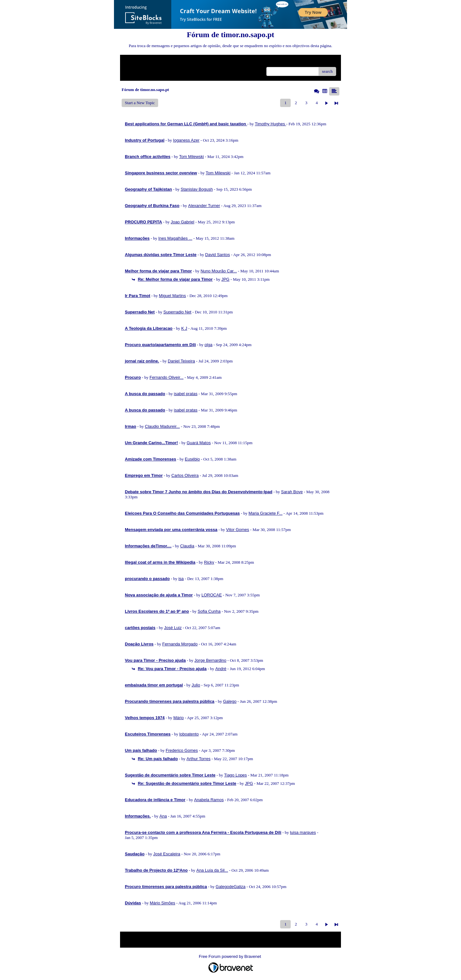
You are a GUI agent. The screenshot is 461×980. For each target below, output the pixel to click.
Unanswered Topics (141, 71)
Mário (178, 718)
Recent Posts (171, 71)
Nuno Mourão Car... (218, 271)
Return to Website (140, 62)
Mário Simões (162, 903)
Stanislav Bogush (197, 189)
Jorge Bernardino (210, 660)
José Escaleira (167, 854)
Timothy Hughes (271, 124)
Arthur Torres (199, 759)
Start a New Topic (140, 103)
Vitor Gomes (238, 530)
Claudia (187, 546)
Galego (230, 701)
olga (209, 345)
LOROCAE (212, 595)
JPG (225, 279)
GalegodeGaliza (231, 887)
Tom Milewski (191, 157)
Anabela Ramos (209, 800)
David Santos (218, 255)
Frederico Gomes (182, 750)
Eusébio (192, 459)
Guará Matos (199, 443)
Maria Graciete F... (265, 513)
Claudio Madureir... (162, 426)
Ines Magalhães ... (175, 238)
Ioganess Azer (186, 140)
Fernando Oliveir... (166, 377)
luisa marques (303, 832)
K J (184, 328)
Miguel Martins (172, 296)
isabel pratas (186, 394)
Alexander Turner (204, 206)
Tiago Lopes (235, 775)
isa (181, 579)
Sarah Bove (292, 492)
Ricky (209, 562)
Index (165, 62)
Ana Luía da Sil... (212, 870)
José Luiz (173, 628)
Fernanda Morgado (180, 644)
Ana (163, 816)
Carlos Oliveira (185, 475)
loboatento (189, 734)
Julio (196, 685)
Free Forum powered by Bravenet (230, 956)
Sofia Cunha (209, 611)
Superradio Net (177, 312)
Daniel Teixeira (181, 361)
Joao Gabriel (182, 222)
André (221, 669)
